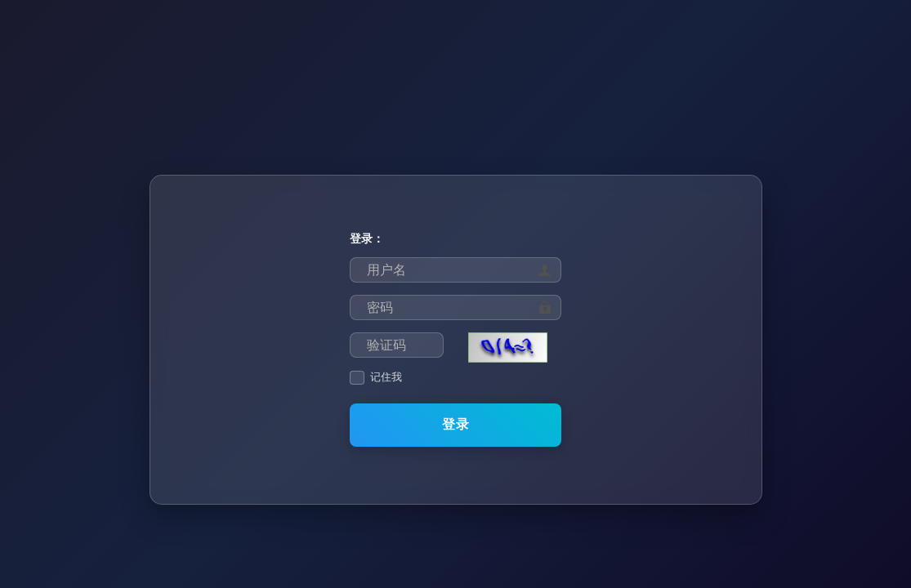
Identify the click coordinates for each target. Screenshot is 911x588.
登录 (456, 424)
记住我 (386, 377)
